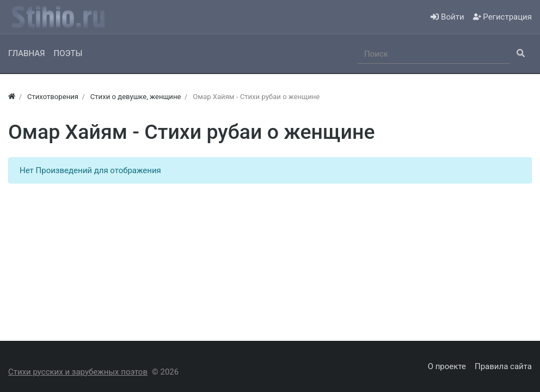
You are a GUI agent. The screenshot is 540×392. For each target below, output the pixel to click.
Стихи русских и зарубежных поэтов (78, 372)
